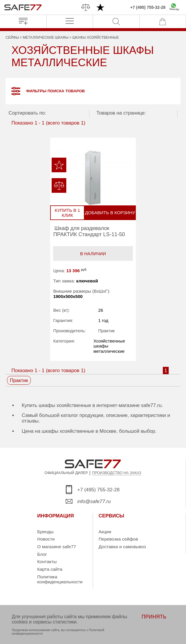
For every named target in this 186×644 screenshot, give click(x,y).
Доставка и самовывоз (122, 547)
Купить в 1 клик (69, 213)
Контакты (47, 562)
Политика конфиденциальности (60, 580)
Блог (42, 555)
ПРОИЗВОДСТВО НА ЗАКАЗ (117, 473)
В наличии (93, 254)
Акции (105, 532)
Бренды (45, 532)
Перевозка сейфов (118, 540)
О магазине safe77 (57, 547)
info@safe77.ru (94, 502)
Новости (46, 540)
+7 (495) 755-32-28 (148, 7)
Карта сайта (50, 570)
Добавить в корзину (109, 213)
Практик (106, 331)
